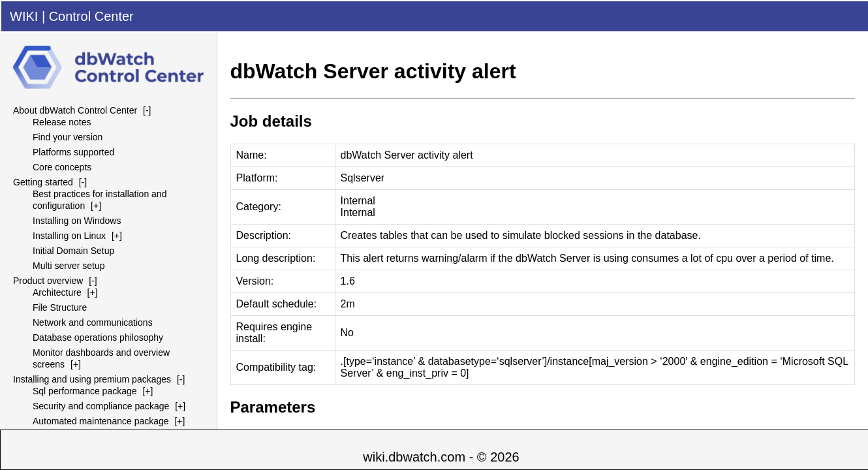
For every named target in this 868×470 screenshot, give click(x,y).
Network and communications (93, 322)
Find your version (68, 137)
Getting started (43, 182)
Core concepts (62, 167)
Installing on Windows (77, 221)
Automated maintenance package (101, 421)
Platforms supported (73, 152)
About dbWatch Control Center (75, 110)
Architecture (57, 292)
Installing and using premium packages (92, 379)
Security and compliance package (101, 406)
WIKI (24, 16)
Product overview (48, 281)
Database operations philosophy (98, 337)
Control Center (91, 16)
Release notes (62, 122)
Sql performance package (85, 391)
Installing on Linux (69, 236)
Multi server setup (69, 266)
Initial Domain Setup (73, 251)
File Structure (60, 307)
